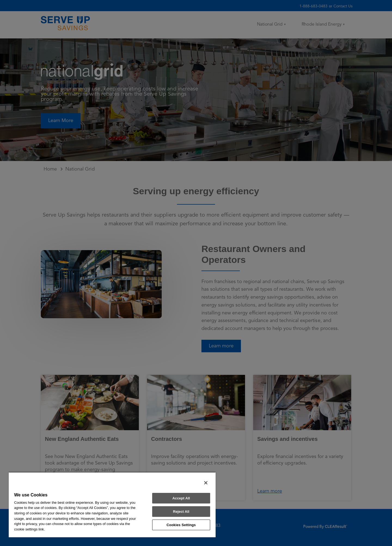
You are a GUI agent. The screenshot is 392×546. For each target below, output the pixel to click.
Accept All (181, 498)
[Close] (206, 483)
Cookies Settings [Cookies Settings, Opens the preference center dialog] (181, 525)
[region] (112, 505)
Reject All (181, 512)
